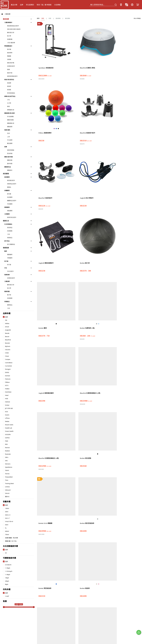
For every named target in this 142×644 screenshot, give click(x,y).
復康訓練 (7, 275)
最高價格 (58, 18)
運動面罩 (10, 127)
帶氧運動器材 (8, 46)
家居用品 (10, 228)
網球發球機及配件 (12, 76)
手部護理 (10, 204)
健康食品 (10, 305)
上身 (8, 137)
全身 (8, 133)
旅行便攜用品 (11, 244)
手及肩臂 (10, 140)
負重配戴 (10, 39)
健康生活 (6, 221)
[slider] (4, 607)
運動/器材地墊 (9, 157)
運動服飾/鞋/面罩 (9, 113)
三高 (8, 234)
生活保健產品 (8, 224)
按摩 (6, 147)
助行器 (6, 261)
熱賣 (50, 18)
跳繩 (8, 69)
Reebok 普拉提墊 (62, 131)
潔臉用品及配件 (12, 184)
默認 (43, 18)
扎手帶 (9, 103)
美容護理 (6, 174)
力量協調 (7, 281)
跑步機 (9, 49)
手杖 (6, 268)
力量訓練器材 (8, 22)
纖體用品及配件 (12, 201)
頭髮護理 (7, 207)
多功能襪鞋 (10, 116)
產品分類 (14, 5)
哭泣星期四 (30, 5)
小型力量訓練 (11, 43)
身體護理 (7, 190)
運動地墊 (10, 160)
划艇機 (9, 59)
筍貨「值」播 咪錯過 (44, 5)
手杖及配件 (10, 271)
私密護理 (10, 197)
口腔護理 (7, 214)
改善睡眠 (10, 231)
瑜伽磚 (9, 83)
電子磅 (9, 295)
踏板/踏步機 (11, 63)
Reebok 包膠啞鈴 (133, 216)
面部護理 (7, 177)
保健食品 (10, 238)
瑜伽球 (9, 86)
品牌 (22, 5)
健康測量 (7, 291)
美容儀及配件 (11, 180)
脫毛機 (9, 194)
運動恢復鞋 (10, 120)
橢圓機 (9, 56)
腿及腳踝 (10, 143)
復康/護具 (7, 130)
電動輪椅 (10, 254)
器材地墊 (10, 164)
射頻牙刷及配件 (12, 217)
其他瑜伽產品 (11, 93)
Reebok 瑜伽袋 (132, 131)
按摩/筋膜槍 (11, 150)
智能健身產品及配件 (13, 26)
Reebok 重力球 (61, 88)
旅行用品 (7, 241)
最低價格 (68, 18)
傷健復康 (6, 248)
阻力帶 (9, 36)
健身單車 (10, 53)
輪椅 (6, 251)
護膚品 (9, 187)
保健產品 (7, 302)
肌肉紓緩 (10, 153)
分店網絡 (57, 5)
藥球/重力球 (11, 33)
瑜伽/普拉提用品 (9, 80)
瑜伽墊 (9, 90)
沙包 (8, 100)
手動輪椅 (10, 258)
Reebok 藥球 (78, 88)
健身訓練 (8, 14)
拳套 (8, 106)
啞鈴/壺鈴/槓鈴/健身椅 (14, 29)
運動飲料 (10, 170)
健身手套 (10, 73)
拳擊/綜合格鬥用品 (10, 96)
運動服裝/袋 (11, 123)
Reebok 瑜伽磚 (61, 175)
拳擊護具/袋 (11, 110)
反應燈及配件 (11, 66)
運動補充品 (8, 167)
